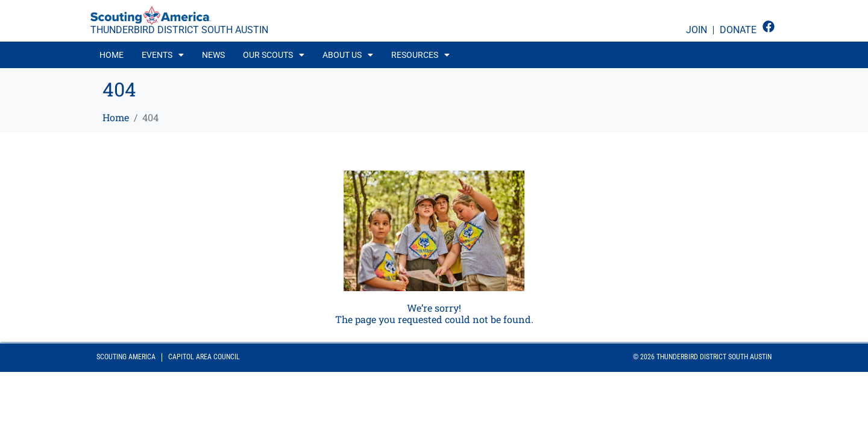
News (213, 55)
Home (112, 55)
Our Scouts (274, 55)
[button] (163, 55)
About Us (348, 55)
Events (163, 55)
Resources (420, 55)
